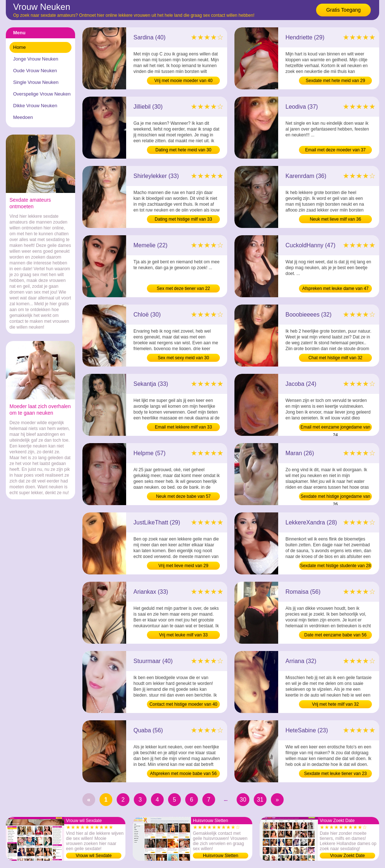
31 (260, 800)
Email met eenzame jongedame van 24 (335, 428)
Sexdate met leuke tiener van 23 (335, 774)
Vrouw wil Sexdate (94, 856)
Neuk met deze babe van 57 (183, 496)
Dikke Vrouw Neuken (35, 106)
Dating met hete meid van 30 (183, 150)
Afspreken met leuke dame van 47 (335, 288)
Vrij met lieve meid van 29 (184, 566)
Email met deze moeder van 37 (335, 150)
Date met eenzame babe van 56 (336, 635)
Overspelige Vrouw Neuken (42, 94)
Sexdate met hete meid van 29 (336, 81)
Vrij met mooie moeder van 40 (183, 81)
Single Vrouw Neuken (36, 82)
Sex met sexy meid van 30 (184, 358)
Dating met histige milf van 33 (183, 219)
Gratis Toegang (344, 10)
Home (20, 47)
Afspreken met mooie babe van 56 (184, 774)
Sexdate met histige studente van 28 (335, 566)
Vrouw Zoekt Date (347, 856)
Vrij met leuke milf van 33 (183, 635)
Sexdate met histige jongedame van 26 (336, 497)
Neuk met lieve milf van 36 (336, 219)
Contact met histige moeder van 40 (183, 704)
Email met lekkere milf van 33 (184, 427)
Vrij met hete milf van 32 (335, 704)
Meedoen (23, 117)
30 (243, 800)
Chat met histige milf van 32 (335, 358)
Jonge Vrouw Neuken (36, 59)
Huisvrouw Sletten (221, 856)
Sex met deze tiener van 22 (183, 288)
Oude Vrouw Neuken (35, 71)
